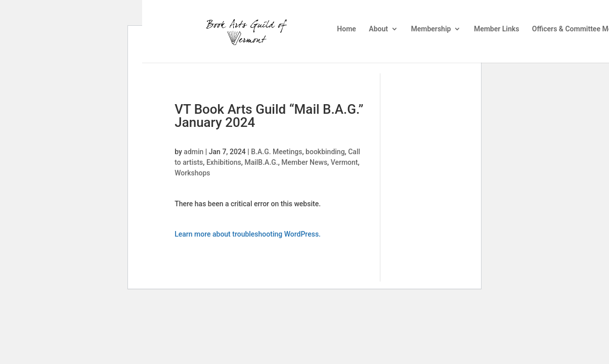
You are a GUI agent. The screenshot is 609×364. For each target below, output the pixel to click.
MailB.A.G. (261, 162)
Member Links (496, 29)
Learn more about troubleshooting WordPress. (248, 234)
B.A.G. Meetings (276, 152)
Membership (431, 29)
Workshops (192, 173)
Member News (304, 162)
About (378, 29)
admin (193, 152)
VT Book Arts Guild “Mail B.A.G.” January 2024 (269, 116)
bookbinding (325, 152)
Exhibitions (224, 162)
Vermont (344, 162)
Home (346, 29)
